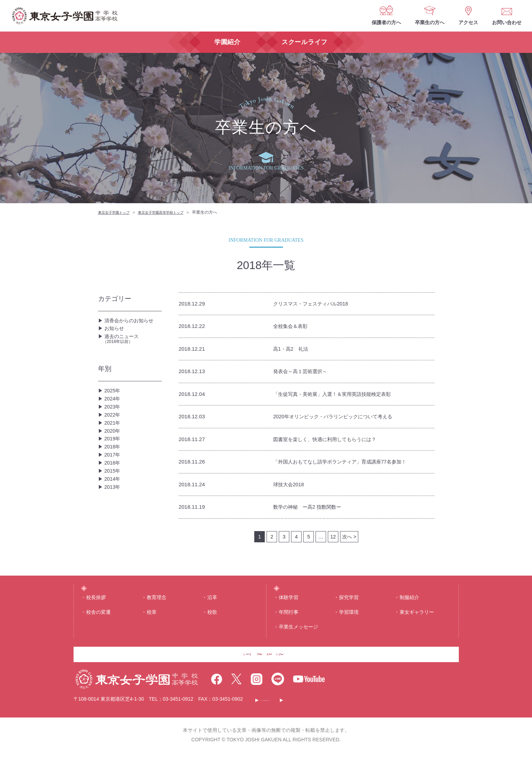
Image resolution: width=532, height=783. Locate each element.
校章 (152, 630)
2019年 (113, 469)
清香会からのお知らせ (132, 322)
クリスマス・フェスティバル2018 (316, 304)
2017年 (113, 492)
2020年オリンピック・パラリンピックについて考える (341, 420)
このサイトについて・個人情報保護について (310, 730)
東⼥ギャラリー (417, 630)
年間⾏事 (289, 630)
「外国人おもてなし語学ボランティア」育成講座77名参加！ (349, 466)
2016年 (113, 503)
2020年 (113, 458)
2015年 (113, 514)
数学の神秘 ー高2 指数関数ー (312, 512)
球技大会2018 (291, 489)
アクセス (468, 22)
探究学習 (349, 615)
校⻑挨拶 (96, 615)
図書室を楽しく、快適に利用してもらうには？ (332, 443)
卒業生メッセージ (298, 645)
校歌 (212, 630)
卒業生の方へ (430, 22)
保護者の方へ (386, 22)
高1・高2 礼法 (293, 350)
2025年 (113, 402)
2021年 (113, 447)
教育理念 (157, 615)
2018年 (113, 480)
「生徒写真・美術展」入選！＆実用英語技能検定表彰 (340, 396)
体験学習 (289, 615)
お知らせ (116, 333)
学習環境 (349, 630)
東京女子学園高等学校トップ (172, 212)
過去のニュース (132, 348)
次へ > (349, 542)
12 (333, 542)
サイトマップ (390, 730)
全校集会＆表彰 (293, 327)
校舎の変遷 (98, 630)
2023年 (113, 424)
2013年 (113, 537)
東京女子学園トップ (117, 212)
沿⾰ (212, 615)
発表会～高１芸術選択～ (304, 373)
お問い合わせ (507, 22)
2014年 (113, 525)
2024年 (113, 413)
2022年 (113, 436)
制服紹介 (409, 615)
